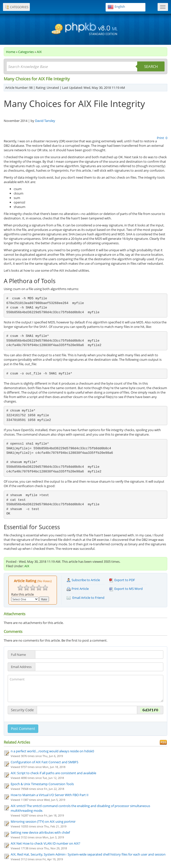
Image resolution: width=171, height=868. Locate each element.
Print (161, 138)
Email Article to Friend (85, 598)
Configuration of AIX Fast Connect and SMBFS (44, 762)
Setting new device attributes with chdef (40, 832)
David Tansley (45, 121)
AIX (39, 52)
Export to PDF (122, 580)
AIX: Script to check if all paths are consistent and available (53, 773)
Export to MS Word (126, 589)
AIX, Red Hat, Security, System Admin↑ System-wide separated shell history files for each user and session (88, 854)
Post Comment (23, 729)
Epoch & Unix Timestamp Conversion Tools (42, 784)
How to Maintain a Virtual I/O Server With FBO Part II (50, 795)
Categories (26, 52)
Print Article (78, 589)
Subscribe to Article (83, 580)
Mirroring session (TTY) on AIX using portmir (43, 821)
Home (11, 52)
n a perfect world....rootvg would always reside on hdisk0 (52, 751)
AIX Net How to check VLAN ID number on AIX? (45, 843)
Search (151, 66)
